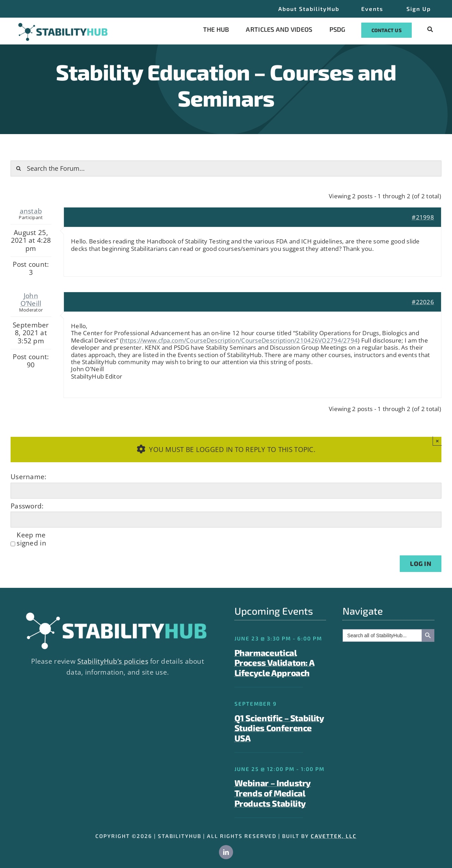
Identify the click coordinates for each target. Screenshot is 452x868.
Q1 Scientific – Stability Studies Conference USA (279, 728)
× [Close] (437, 441)
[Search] (19, 168)
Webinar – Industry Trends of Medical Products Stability (273, 793)
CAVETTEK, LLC (334, 836)
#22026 (423, 302)
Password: (27, 506)
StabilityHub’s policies (113, 661)
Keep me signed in (31, 539)
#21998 (423, 217)
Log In (421, 563)
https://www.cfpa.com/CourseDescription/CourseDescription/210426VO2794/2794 (240, 340)
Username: (29, 477)
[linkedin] (226, 852)
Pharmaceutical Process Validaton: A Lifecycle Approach (275, 663)
